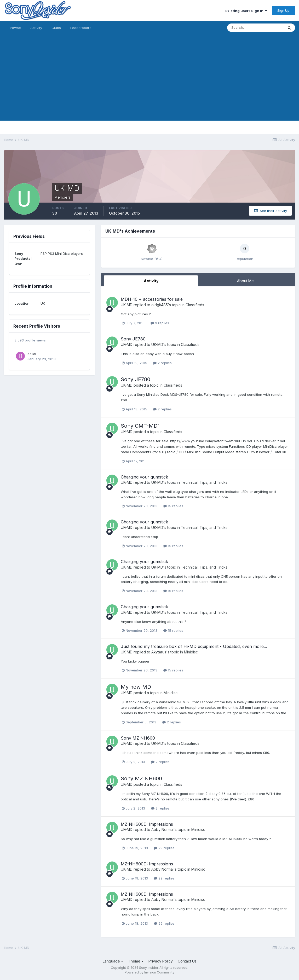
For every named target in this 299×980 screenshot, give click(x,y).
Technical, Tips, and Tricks (204, 482)
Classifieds (195, 305)
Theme (136, 961)
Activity (36, 28)
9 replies (160, 323)
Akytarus (159, 652)
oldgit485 (160, 305)
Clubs (56, 28)
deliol (32, 354)
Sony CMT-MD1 (140, 426)
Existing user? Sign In (246, 11)
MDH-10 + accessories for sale (152, 299)
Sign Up (283, 10)
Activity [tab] (151, 281)
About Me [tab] (245, 281)
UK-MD (127, 305)
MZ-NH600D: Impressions (147, 824)
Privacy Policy (161, 961)
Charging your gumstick (144, 477)
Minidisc (191, 652)
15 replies (173, 506)
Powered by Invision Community (149, 972)
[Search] (255, 28)
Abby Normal (162, 830)
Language (113, 961)
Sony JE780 (133, 339)
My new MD (136, 687)
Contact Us (187, 961)
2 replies (162, 363)
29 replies (164, 848)
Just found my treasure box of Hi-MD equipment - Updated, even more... (194, 646)
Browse (15, 28)
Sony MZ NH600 (138, 738)
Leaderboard (81, 28)
